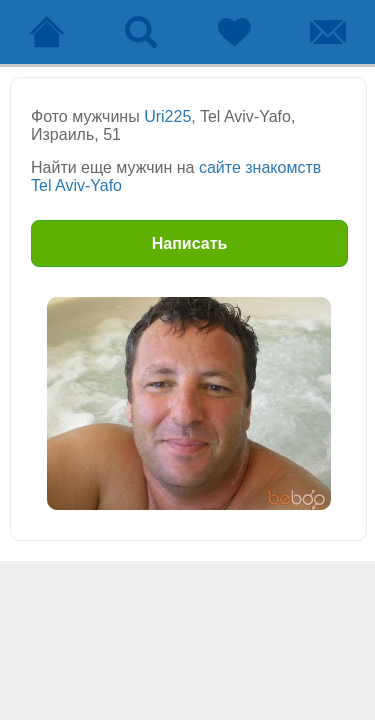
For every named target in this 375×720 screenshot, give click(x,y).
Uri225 (167, 116)
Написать (190, 243)
